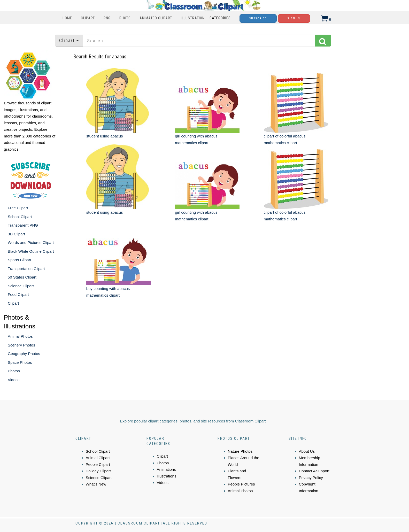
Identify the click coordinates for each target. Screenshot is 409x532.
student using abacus (105, 136)
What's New (96, 484)
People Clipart (98, 464)
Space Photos (20, 362)
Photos (14, 371)
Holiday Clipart (98, 471)
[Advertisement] (205, 348)
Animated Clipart (156, 18)
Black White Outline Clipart (31, 251)
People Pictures (241, 484)
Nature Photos (240, 451)
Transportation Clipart (26, 269)
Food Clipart (18, 294)
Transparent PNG (23, 225)
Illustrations (167, 476)
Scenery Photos (21, 345)
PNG (107, 18)
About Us (307, 451)
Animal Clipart (98, 458)
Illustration (193, 18)
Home (67, 18)
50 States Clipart (22, 277)
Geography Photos (24, 354)
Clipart (88, 18)
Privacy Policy (311, 478)
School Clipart (20, 217)
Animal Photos (20, 336)
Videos (14, 380)
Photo (125, 18)
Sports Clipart (20, 260)
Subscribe (258, 18)
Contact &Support (314, 471)
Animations (166, 469)
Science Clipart (21, 286)
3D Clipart (16, 234)
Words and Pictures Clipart (31, 242)
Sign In (294, 18)
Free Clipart (18, 208)
